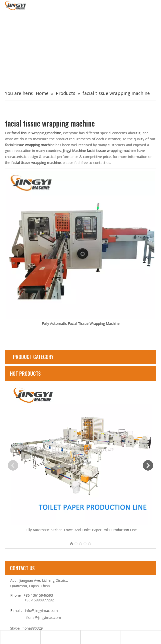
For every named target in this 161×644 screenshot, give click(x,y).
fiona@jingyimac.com (44, 617)
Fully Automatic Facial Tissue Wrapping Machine (81, 323)
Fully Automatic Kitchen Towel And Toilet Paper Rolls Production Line (81, 530)
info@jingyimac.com (41, 610)
